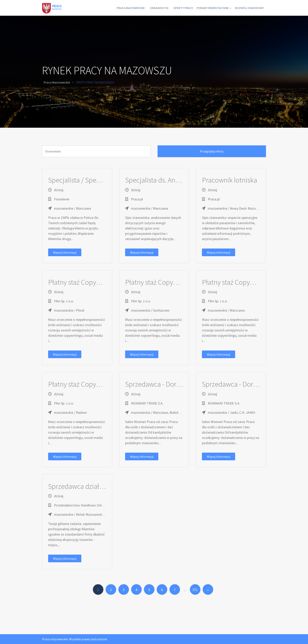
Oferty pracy (172, 8)
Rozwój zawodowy (248, 8)
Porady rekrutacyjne (207, 8)
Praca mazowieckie (112, 8)
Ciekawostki (144, 8)
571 (195, 590)
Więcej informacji (65, 252)
